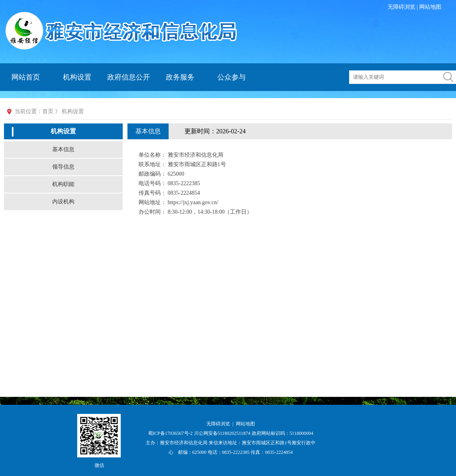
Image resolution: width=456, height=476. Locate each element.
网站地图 (430, 7)
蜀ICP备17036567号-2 (171, 433)
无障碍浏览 (401, 7)
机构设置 (77, 77)
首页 (48, 111)
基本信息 (63, 149)
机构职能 (63, 184)
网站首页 (26, 77)
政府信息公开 (129, 77)
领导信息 (63, 167)
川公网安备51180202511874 (223, 433)
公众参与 (232, 77)
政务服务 (180, 77)
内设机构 (63, 202)
